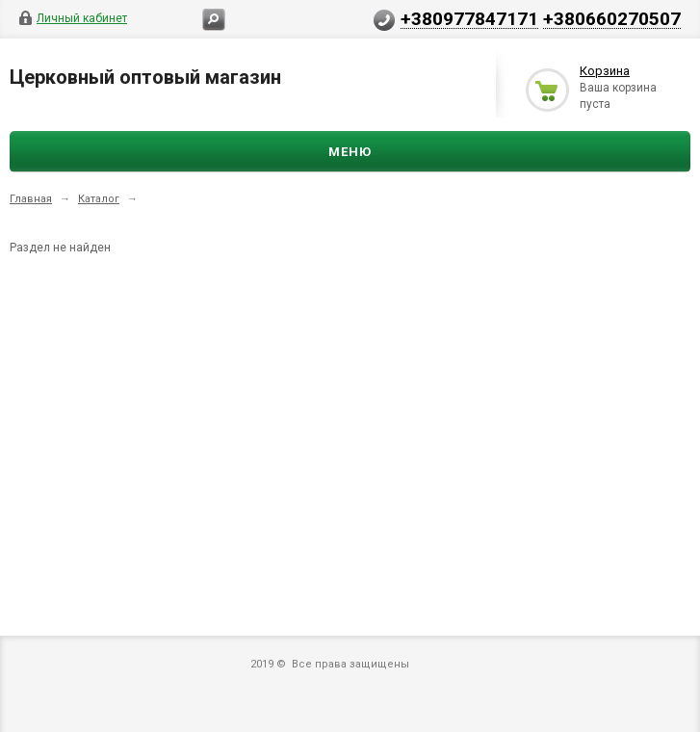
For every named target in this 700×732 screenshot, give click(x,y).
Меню (350, 152)
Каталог (99, 199)
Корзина (605, 71)
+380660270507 (612, 18)
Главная (31, 199)
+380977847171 (469, 18)
